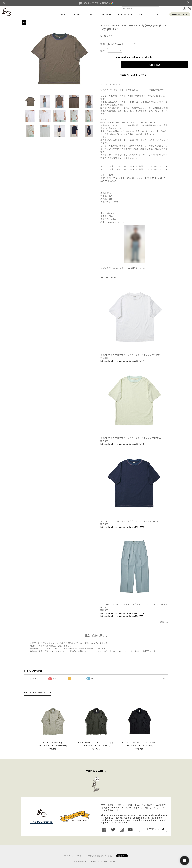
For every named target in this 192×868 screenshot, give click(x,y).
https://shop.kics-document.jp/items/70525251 (122, 361)
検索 (157, 9)
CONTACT (159, 14)
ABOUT (143, 14)
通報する (164, 622)
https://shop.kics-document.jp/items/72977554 (122, 613)
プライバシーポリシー (74, 856)
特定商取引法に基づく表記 (100, 856)
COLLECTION (125, 14)
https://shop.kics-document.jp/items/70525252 (122, 444)
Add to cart (155, 65)
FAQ (92, 14)
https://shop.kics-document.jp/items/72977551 (122, 616)
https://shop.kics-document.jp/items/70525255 (122, 527)
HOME (64, 14)
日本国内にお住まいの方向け (134, 75)
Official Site (180, 14)
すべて (33, 679)
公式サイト (153, 829)
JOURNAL (106, 14)
